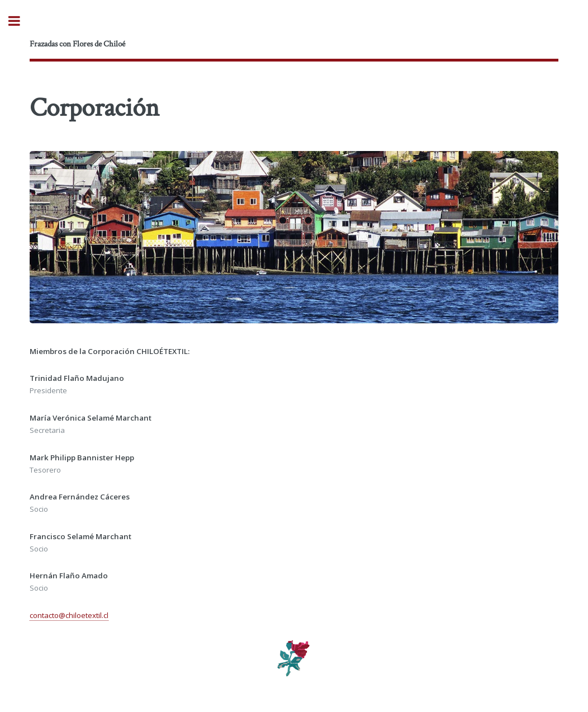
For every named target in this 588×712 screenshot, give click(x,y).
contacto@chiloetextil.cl (69, 615)
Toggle (20, 21)
